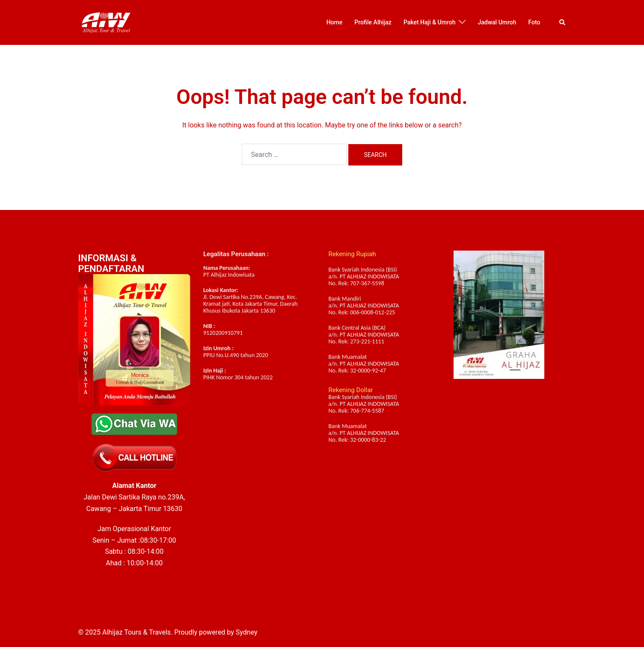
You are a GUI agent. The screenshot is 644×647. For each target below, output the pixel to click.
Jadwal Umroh (497, 22)
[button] (563, 22)
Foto (534, 22)
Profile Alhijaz (373, 22)
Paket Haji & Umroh (430, 22)
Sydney (247, 632)
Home (335, 22)
